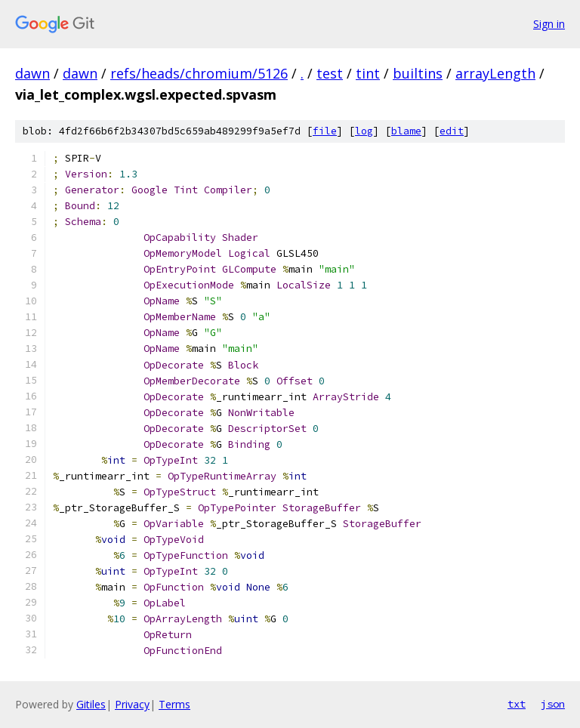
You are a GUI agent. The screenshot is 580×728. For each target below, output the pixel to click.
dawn (32, 73)
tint (368, 73)
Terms (174, 704)
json (553, 704)
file (325, 131)
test (330, 73)
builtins (418, 73)
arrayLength (495, 73)
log (364, 131)
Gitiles (91, 704)
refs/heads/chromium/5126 (199, 73)
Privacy (132, 704)
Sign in (549, 24)
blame (406, 131)
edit (452, 131)
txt (517, 704)
